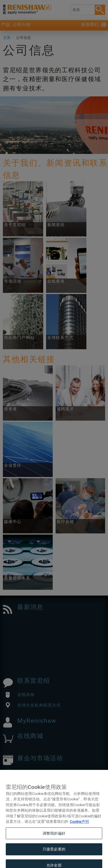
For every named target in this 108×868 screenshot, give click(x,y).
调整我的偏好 (54, 839)
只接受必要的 (54, 855)
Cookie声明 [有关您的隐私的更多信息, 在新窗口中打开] (79, 827)
